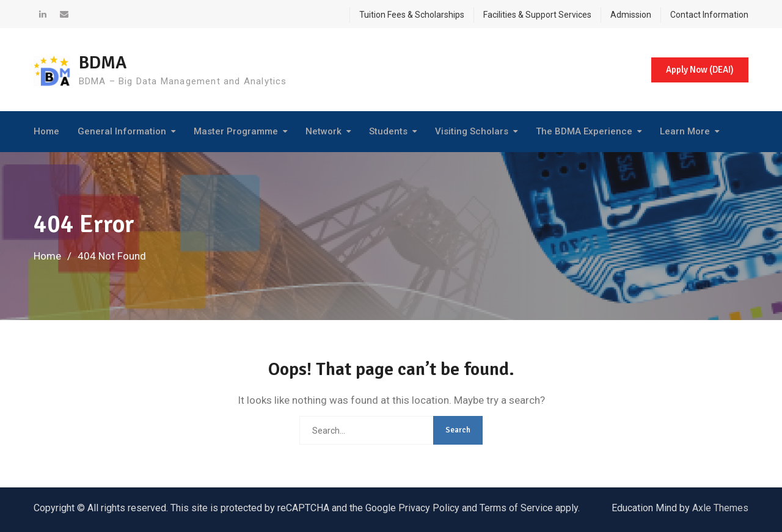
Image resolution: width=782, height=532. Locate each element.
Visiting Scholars (472, 131)
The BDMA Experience (584, 131)
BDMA (104, 63)
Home (46, 131)
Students (388, 131)
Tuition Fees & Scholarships (412, 15)
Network (323, 131)
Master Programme (236, 131)
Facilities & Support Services (537, 15)
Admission (631, 15)
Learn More (685, 131)
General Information (122, 131)
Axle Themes (720, 508)
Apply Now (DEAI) (699, 70)
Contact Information (709, 15)
